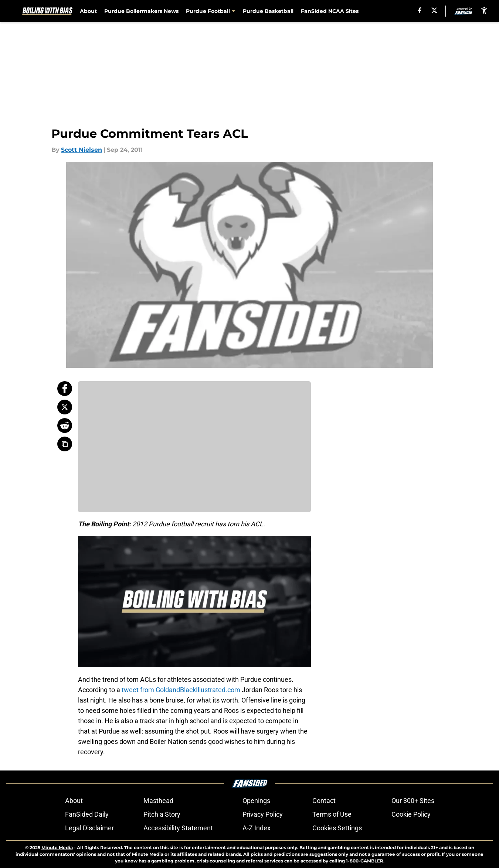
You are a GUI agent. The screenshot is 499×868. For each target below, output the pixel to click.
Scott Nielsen (82, 150)
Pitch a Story (162, 814)
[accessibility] (484, 10)
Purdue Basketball (268, 11)
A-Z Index (257, 828)
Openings (256, 801)
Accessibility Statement (178, 828)
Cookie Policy (411, 814)
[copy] (65, 444)
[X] (434, 10)
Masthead (158, 801)
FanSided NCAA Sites (330, 11)
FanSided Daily (87, 814)
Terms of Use (332, 814)
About (88, 11)
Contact (324, 801)
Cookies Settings (337, 828)
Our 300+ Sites (413, 801)
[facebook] (420, 10)
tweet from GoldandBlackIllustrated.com (181, 690)
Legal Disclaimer (89, 828)
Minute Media (57, 848)
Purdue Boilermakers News (141, 11)
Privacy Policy (263, 814)
